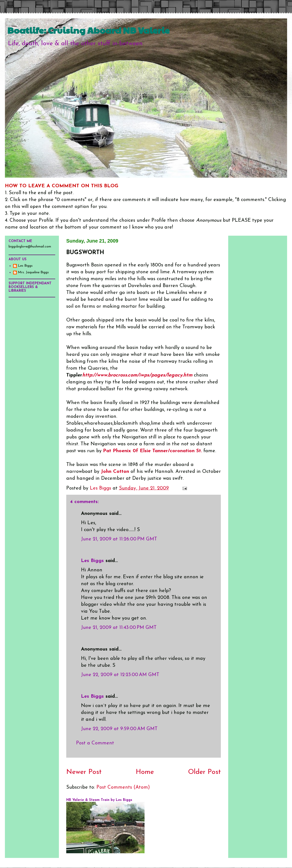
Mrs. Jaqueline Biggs (33, 272)
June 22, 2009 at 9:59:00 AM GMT (119, 729)
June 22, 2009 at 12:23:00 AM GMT (120, 675)
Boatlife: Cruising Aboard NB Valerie (88, 30)
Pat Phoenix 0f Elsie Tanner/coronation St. (153, 451)
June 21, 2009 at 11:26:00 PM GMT (119, 539)
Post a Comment (95, 743)
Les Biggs (92, 561)
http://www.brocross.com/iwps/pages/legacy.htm (137, 375)
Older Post (204, 772)
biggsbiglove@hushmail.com (30, 247)
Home (145, 772)
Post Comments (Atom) (123, 787)
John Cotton (115, 472)
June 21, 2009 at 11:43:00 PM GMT (119, 628)
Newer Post (84, 772)
